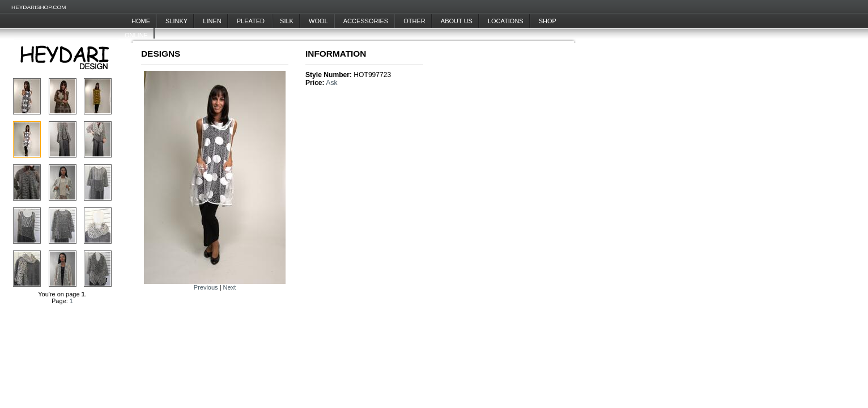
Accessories (366, 21)
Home (141, 21)
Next (230, 287)
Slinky (176, 21)
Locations (506, 21)
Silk (287, 21)
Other (414, 21)
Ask (331, 83)
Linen (212, 21)
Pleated (252, 21)
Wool (318, 21)
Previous (206, 287)
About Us (457, 21)
